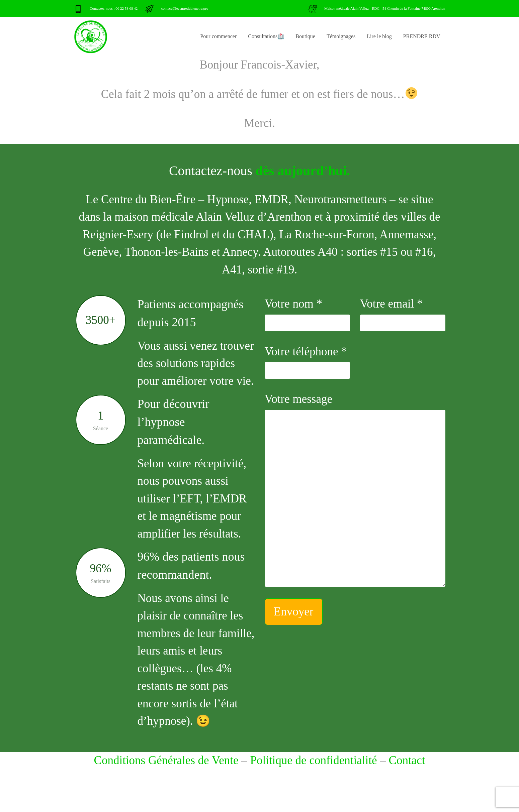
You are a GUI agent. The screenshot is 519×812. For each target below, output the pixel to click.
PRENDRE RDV (422, 36)
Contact (407, 760)
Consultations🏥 (266, 36)
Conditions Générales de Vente (166, 760)
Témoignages (341, 36)
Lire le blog (379, 36)
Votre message (355, 490)
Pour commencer (218, 36)
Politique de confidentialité (313, 760)
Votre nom (307, 314)
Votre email (403, 314)
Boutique (305, 36)
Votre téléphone (307, 362)
